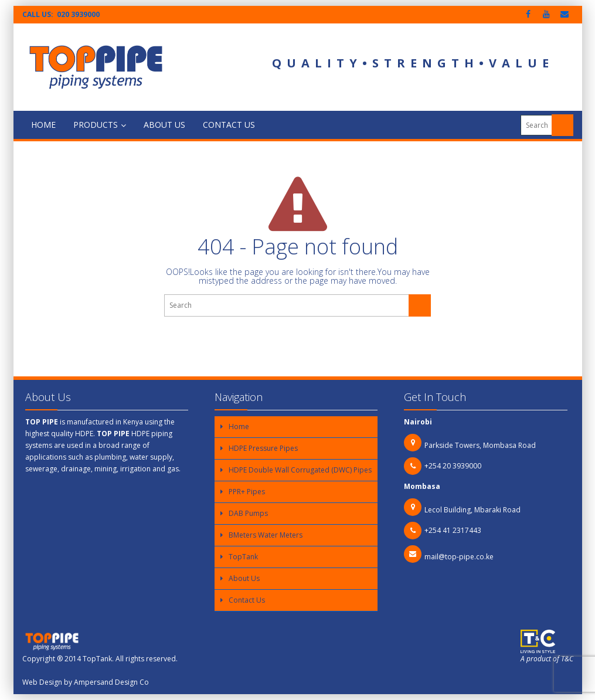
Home (43, 125)
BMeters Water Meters (266, 535)
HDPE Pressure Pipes (263, 448)
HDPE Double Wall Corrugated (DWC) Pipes (300, 470)
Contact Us (229, 125)
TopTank (243, 557)
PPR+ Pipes (247, 492)
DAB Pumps (248, 513)
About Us (164, 125)
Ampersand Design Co (111, 682)
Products (100, 125)
